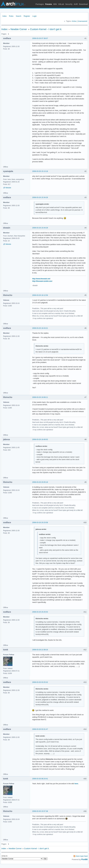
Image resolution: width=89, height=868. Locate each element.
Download (83, 4)
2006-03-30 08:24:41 (40, 779)
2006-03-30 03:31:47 (40, 729)
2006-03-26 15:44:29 (40, 228)
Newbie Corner (19, 29)
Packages (40, 4)
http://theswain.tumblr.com (42, 281)
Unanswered (82, 21)
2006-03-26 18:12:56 (40, 295)
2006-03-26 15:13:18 (40, 171)
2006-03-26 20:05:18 (40, 482)
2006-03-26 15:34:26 (40, 197)
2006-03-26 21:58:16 (40, 650)
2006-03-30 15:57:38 (40, 811)
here (76, 784)
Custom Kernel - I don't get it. (46, 29)
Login (35, 16)
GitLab (61, 4)
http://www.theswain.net (41, 279)
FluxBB (84, 859)
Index (5, 16)
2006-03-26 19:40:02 (40, 439)
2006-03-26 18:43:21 (40, 328)
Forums (49, 4)
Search (19, 16)
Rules (11, 16)
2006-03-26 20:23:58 (40, 522)
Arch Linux (13, 4)
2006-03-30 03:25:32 (40, 682)
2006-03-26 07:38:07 (40, 38)
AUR (76, 4)
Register (27, 16)
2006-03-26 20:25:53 (40, 612)
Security (69, 4)
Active (74, 21)
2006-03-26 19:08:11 (40, 397)
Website (8, 188)
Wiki (55, 4)
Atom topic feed (82, 856)
